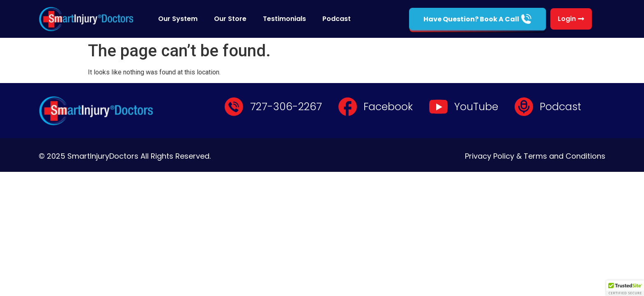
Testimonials (284, 19)
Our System (178, 19)
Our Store (230, 19)
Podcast (337, 19)
